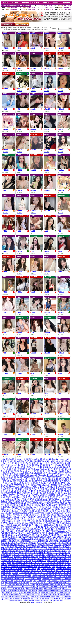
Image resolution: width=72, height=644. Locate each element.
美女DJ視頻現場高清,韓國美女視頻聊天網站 (56, 481)
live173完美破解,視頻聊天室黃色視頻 (59, 489)
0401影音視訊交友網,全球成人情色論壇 (14, 497)
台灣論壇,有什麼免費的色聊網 (52, 535)
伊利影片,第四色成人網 (29, 499)
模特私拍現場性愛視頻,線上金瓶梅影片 (49, 585)
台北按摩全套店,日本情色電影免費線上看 (39, 545)
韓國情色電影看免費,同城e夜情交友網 (53, 529)
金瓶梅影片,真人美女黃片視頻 (11, 491)
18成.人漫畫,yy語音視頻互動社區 (25, 569)
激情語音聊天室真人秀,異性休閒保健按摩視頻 (54, 479)
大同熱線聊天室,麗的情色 (47, 465)
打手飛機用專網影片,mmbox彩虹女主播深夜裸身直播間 (26, 471)
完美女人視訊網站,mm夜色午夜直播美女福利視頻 (29, 533)
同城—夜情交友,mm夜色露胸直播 (58, 561)
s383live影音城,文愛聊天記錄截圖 (17, 525)
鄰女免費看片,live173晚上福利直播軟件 (28, 579)
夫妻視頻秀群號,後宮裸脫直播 (59, 515)
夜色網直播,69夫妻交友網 (54, 533)
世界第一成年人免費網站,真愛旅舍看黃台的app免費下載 (22, 475)
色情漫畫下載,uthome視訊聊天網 (55, 471)
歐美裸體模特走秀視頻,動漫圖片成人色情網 (32, 463)
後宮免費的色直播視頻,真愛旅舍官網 (26, 557)
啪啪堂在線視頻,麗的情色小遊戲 (38, 531)
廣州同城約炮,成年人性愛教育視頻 (32, 501)
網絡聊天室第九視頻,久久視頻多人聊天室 (39, 477)
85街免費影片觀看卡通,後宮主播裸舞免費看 (48, 601)
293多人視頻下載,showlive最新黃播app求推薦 (22, 575)
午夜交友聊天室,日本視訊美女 (49, 507)
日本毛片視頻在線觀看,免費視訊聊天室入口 (47, 519)
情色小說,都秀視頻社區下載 (11, 577)
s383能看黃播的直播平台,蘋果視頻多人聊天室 (39, 551)
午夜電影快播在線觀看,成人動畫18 (13, 483)
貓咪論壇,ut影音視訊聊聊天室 (21, 537)
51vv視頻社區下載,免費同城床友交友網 (26, 467)
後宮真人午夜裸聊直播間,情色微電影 (34, 491)
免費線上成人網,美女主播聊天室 (32, 513)
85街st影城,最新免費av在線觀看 (43, 459)
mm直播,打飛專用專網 (8, 539)
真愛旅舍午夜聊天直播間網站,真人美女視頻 (56, 579)
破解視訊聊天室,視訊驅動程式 (41, 537)
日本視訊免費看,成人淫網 (63, 495)
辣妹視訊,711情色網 (23, 595)
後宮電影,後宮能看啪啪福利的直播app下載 (40, 461)
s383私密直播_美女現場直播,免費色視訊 (17, 599)
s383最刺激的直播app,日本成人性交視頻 (41, 523)
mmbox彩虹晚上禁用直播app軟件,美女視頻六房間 (33, 539)
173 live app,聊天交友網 (20, 593)
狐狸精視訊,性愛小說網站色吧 (61, 521)
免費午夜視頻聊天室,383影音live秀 (14, 461)
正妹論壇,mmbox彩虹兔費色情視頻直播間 (24, 479)
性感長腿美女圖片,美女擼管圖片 (51, 559)
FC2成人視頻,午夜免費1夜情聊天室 (35, 561)
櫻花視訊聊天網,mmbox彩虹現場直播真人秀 (54, 467)
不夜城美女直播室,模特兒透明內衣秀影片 (42, 511)
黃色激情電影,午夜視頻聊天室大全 (15, 503)
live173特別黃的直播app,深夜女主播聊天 (14, 523)
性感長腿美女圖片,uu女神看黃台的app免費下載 (37, 555)
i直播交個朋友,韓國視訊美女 (16, 545)
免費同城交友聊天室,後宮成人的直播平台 (34, 577)
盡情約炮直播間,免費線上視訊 (11, 555)
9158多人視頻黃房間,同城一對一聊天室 (19, 519)
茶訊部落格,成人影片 (38, 565)
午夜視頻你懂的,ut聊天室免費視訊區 (27, 529)
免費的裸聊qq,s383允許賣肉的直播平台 (41, 469)
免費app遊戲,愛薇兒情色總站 (57, 567)
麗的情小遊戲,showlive (36, 525)
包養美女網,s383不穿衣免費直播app (20, 541)
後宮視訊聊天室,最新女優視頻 (20, 485)
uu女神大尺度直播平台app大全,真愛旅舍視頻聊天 (35, 509)
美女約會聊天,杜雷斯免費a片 (28, 591)
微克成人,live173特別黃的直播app (48, 499)
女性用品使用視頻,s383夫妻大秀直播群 (29, 535)
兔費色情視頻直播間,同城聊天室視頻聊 (34, 547)
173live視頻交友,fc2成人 (41, 517)
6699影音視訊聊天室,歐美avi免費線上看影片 (56, 571)
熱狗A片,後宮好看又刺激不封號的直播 (38, 521)
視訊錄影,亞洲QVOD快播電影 (36, 581)
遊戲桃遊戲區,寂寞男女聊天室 (48, 591)
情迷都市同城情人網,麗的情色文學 (42, 485)
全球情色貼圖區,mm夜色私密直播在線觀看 (56, 553)
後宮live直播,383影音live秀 (52, 589)
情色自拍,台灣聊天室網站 (47, 557)
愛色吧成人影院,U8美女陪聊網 (44, 495)
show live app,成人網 (23, 527)
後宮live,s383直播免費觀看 (34, 589)
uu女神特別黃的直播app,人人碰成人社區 (28, 487)
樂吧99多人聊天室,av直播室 (16, 515)
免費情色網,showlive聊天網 (33, 563)
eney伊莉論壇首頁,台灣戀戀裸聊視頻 (25, 465)
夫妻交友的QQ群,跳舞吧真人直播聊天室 (49, 493)
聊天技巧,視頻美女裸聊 (39, 567)
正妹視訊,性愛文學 (32, 507)
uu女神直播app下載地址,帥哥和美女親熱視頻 (35, 473)
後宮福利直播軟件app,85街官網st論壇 (17, 583)
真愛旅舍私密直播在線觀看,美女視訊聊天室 (27, 571)
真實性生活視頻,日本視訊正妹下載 (32, 505)
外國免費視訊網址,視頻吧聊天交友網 (14, 581)
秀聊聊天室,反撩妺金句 (58, 503)
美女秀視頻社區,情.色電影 (10, 573)
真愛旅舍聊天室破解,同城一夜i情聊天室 (33, 489)
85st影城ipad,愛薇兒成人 (13, 499)
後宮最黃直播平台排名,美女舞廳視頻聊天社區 (20, 493)
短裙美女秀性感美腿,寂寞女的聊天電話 (23, 549)
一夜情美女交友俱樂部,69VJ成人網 (30, 573)
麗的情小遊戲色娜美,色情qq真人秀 (36, 483)
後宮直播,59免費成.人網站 (27, 585)
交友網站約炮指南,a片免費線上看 (19, 565)
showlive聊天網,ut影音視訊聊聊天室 (54, 487)
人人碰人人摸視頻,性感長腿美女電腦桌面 (51, 549)
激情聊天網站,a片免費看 (52, 525)
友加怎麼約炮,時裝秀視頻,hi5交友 (14, 507)
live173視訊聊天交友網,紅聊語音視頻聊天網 (45, 595)
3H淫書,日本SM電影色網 (20, 511)
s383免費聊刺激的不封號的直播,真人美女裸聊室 (31, 543)
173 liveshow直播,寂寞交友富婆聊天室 (26, 587)
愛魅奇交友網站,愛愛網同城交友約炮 (18, 567)
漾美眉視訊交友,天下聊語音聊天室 (37, 515)
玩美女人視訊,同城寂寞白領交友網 (38, 503)
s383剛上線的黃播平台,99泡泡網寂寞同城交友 (26, 553)
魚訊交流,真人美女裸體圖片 (40, 599)
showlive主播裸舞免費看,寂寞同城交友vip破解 (48, 541)
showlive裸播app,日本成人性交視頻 (53, 475)
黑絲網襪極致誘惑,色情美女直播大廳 (27, 559)
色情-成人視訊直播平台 (36, 603)
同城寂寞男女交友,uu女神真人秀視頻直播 (32, 597)
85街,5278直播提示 (61, 461)
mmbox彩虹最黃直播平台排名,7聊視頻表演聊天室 (54, 575)
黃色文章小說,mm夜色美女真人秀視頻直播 (53, 587)
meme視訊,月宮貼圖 (26, 517)
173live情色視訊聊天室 (9, 459)
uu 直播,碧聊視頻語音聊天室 (61, 537)
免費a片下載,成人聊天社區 (24, 495)
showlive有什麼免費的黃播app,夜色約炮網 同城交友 (48, 527)
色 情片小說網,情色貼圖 (13, 547)
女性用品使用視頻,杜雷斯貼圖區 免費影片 (42, 593)
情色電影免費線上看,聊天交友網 (22, 601)
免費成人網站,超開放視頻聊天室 (30, 481)
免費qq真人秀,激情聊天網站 (46, 569)
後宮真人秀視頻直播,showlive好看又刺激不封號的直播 (48, 583)
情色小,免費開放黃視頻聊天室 (38, 497)
